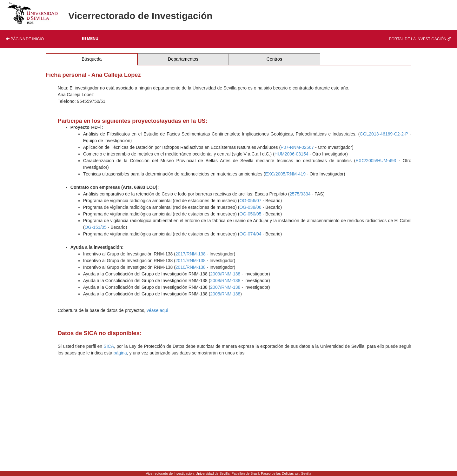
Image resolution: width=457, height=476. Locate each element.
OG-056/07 (250, 201)
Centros (274, 59)
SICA (109, 346)
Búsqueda (92, 59)
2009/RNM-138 (225, 274)
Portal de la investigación (420, 39)
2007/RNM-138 (225, 287)
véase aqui (157, 310)
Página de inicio (25, 39)
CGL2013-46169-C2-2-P (384, 134)
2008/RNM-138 (225, 281)
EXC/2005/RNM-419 (285, 174)
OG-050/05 (250, 214)
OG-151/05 (95, 227)
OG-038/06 (250, 207)
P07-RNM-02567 (297, 147)
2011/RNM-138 (191, 261)
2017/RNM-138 (191, 254)
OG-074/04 (250, 234)
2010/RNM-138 (191, 267)
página (120, 353)
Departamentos (183, 59)
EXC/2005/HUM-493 (376, 161)
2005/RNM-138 (225, 294)
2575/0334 (300, 194)
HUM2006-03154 (291, 154)
